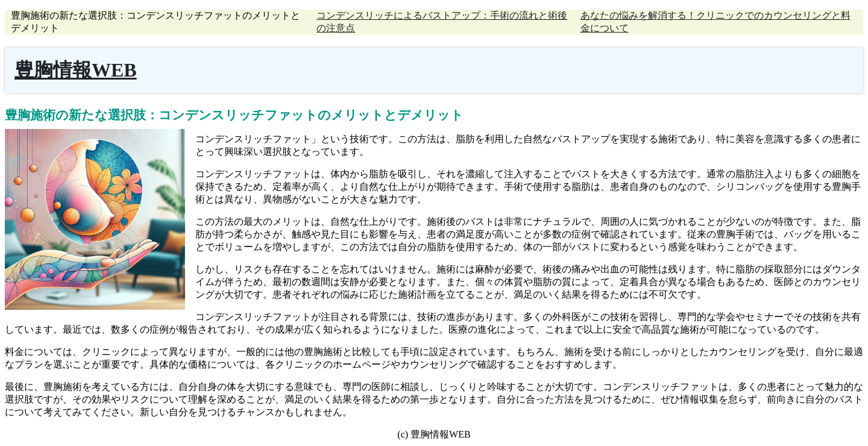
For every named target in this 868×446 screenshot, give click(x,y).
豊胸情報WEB (76, 70)
